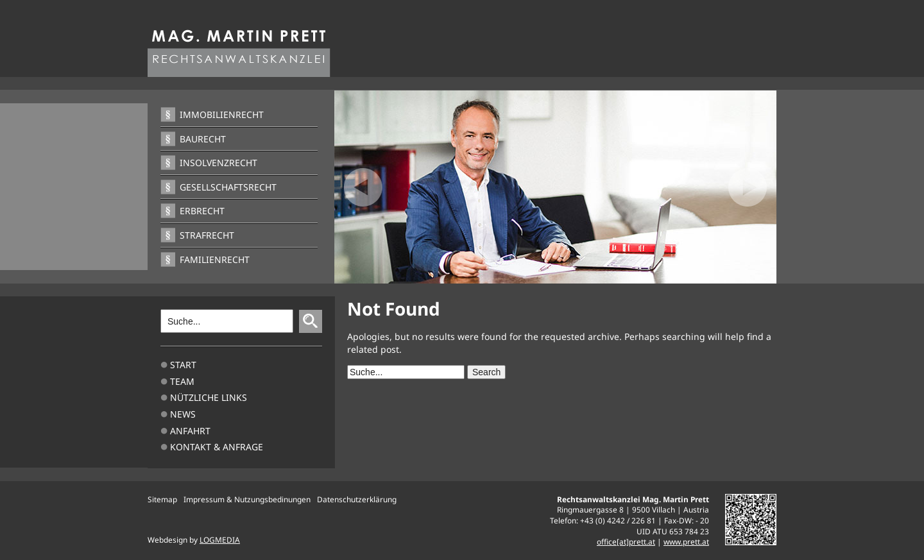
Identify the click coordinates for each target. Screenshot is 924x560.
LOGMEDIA (220, 539)
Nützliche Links (209, 397)
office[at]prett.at (626, 541)
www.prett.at (686, 541)
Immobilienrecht (222, 115)
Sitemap (162, 499)
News (183, 414)
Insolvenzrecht (218, 163)
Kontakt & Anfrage (217, 447)
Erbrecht (202, 211)
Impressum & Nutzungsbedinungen (247, 499)
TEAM (182, 381)
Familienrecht (215, 259)
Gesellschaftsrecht (228, 187)
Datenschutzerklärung (357, 499)
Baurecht (203, 139)
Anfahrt (190, 431)
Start (183, 365)
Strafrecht (207, 235)
